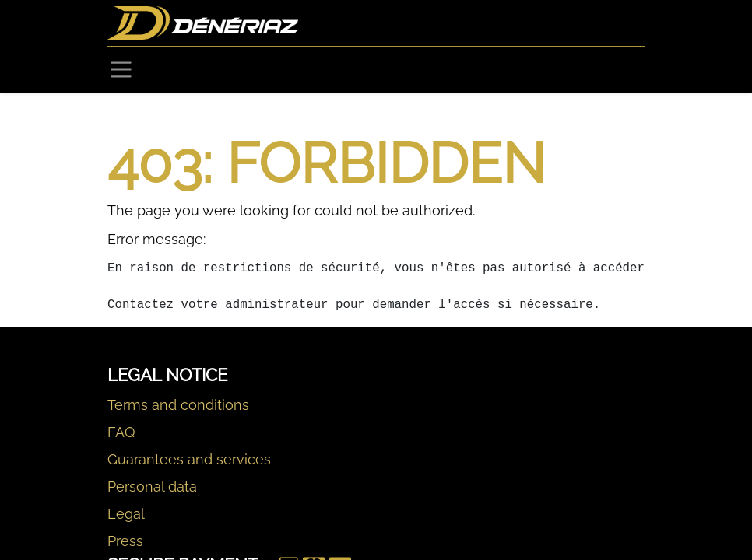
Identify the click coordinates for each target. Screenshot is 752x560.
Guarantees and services (189, 459)
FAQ (121, 432)
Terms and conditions (178, 405)
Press (125, 541)
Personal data (152, 486)
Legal (126, 514)
